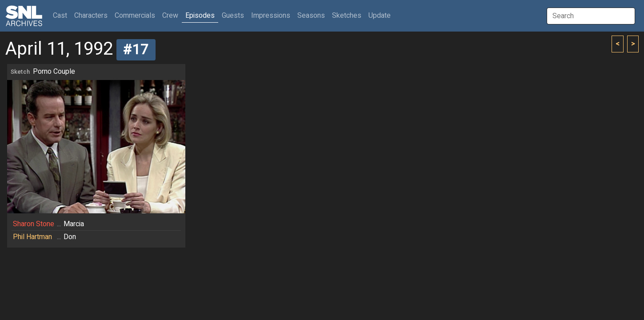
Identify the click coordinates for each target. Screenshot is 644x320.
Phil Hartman (32, 237)
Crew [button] (170, 16)
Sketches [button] (347, 16)
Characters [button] (91, 16)
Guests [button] (233, 16)
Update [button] (380, 16)
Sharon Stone (34, 224)
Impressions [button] (271, 16)
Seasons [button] (311, 16)
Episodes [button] (200, 16)
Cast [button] (62, 15)
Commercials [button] (135, 16)
